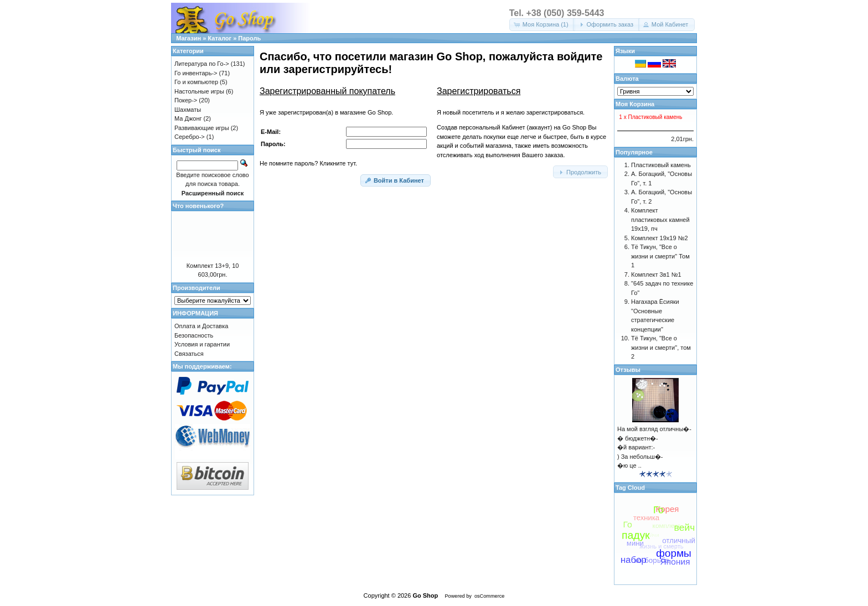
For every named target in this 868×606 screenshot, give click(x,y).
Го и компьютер (196, 82)
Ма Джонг (188, 118)
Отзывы (628, 370)
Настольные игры (199, 91)
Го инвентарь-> (196, 73)
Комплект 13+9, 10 (213, 266)
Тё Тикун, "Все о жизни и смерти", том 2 (661, 347)
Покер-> (186, 100)
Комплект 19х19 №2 (660, 238)
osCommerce (489, 596)
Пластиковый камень (661, 165)
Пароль (249, 38)
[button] (542, 25)
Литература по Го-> (202, 64)
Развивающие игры (202, 128)
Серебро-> (190, 137)
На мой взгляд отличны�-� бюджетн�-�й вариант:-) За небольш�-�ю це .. (654, 447)
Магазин (188, 38)
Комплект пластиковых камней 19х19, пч (660, 219)
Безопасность (194, 335)
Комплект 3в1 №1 (656, 274)
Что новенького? (198, 206)
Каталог (219, 38)
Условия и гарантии (202, 344)
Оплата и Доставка (201, 326)
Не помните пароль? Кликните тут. (308, 163)
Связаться (189, 354)
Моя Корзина (635, 104)
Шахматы (188, 110)
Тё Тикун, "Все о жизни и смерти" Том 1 (660, 256)
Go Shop (425, 595)
